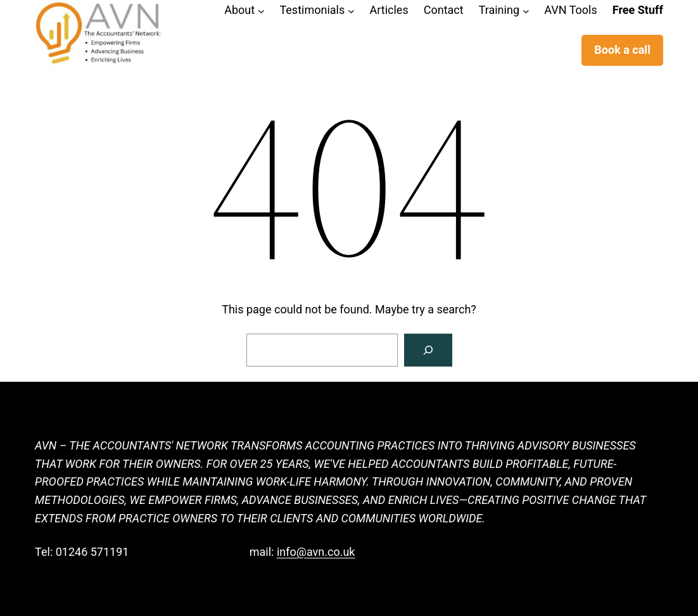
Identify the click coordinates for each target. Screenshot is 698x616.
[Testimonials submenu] (351, 10)
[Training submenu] (526, 10)
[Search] (428, 350)
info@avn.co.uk (316, 552)
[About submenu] (261, 10)
